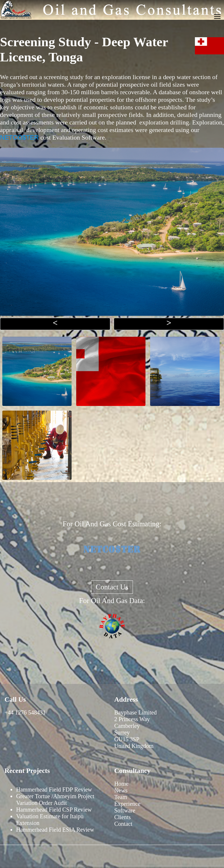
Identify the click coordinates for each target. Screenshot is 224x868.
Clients (123, 817)
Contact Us (112, 587)
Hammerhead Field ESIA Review (55, 830)
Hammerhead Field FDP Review (54, 789)
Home (121, 784)
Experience (127, 804)
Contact (123, 824)
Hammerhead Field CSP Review (54, 810)
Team (121, 797)
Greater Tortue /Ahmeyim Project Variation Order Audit (55, 800)
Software (125, 810)
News (121, 790)
